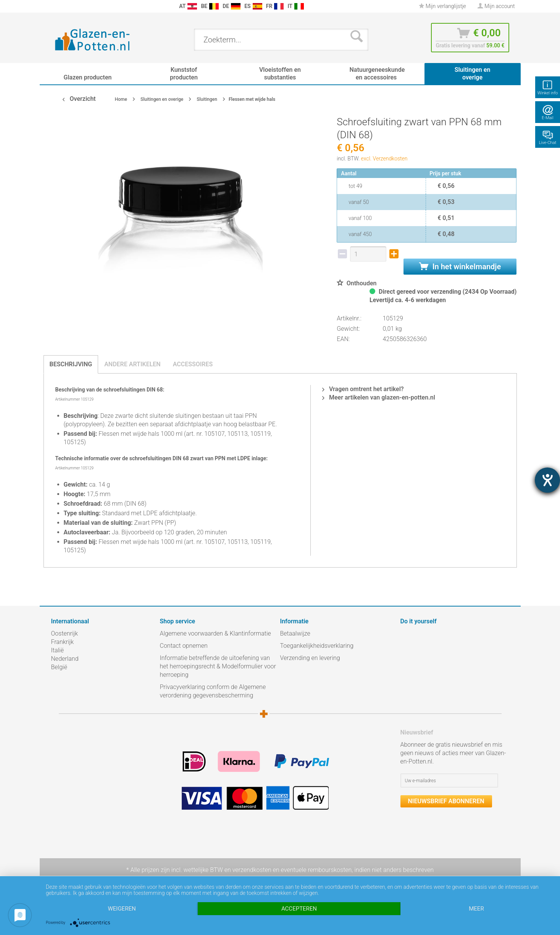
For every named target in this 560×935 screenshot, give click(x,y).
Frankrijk (63, 642)
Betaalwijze (295, 633)
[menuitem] (55, 6)
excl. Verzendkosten (384, 159)
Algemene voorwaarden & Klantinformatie (215, 633)
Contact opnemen (184, 646)
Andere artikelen (132, 364)
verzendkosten (252, 870)
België (59, 667)
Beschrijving (71, 364)
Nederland (65, 659)
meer (476, 909)
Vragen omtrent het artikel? (363, 389)
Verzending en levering (310, 658)
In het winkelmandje (460, 267)
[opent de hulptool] (547, 480)
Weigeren (122, 909)
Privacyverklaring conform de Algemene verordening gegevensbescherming (213, 691)
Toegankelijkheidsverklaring (317, 646)
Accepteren (299, 909)
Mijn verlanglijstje (442, 6)
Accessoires (193, 364)
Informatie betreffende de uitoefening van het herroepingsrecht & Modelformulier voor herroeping (218, 666)
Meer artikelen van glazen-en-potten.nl (379, 397)
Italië (57, 650)
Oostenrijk (65, 633)
